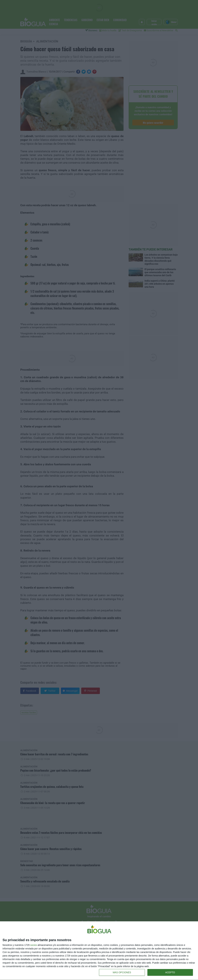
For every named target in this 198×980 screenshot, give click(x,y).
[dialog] (99, 951)
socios (34, 945)
